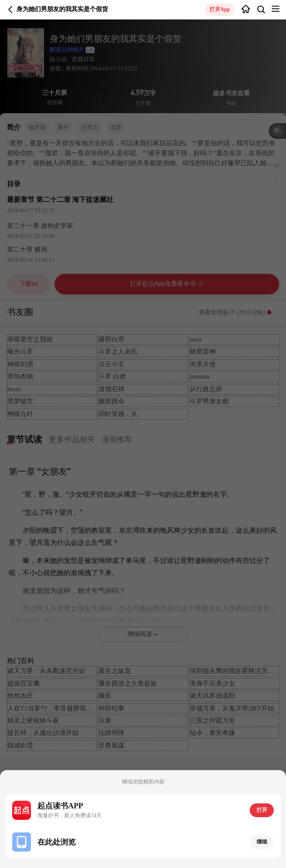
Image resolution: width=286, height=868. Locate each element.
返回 (11, 9)
